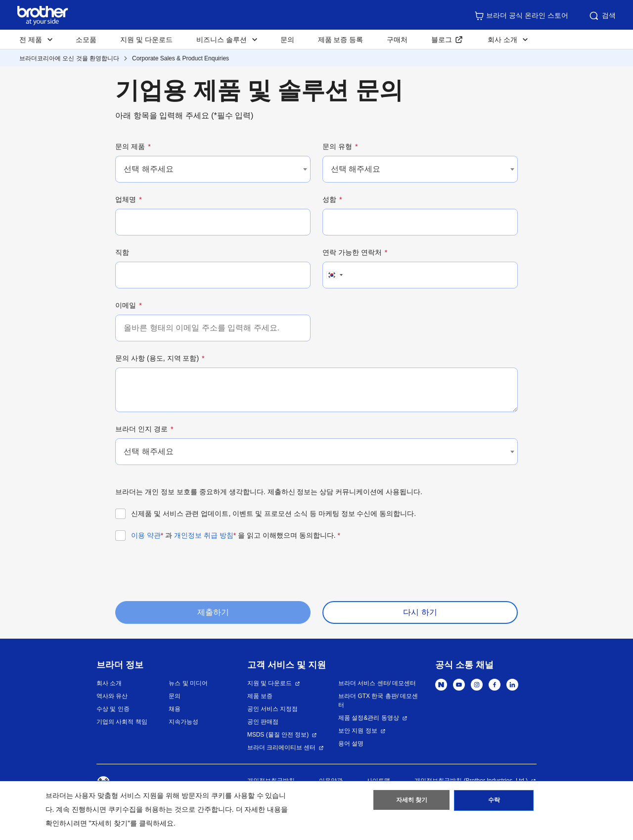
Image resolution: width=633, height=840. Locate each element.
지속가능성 (183, 722)
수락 (494, 802)
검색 (602, 16)
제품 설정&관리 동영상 (369, 718)
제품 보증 (260, 696)
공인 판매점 (263, 722)
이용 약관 (147, 535)
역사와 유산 (112, 696)
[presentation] (190, 570)
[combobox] (213, 169)
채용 (175, 709)
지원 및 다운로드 (146, 40)
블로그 (442, 40)
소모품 (86, 40)
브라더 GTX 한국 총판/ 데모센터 (378, 700)
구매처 (397, 40)
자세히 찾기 (412, 802)
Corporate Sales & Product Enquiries (181, 58)
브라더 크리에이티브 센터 (282, 747)
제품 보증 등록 (341, 40)
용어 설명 (351, 744)
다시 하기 (420, 612)
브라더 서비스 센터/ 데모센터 (377, 683)
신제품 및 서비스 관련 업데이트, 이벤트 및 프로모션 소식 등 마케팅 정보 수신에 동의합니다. (273, 513)
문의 (287, 40)
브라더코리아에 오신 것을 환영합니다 (69, 58)
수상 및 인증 (113, 709)
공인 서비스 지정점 (273, 709)
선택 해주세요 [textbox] (148, 169)
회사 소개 (109, 683)
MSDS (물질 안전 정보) (278, 735)
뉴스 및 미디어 (188, 683)
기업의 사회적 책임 (122, 722)
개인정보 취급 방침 (205, 535)
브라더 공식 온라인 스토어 (521, 16)
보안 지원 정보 (358, 731)
